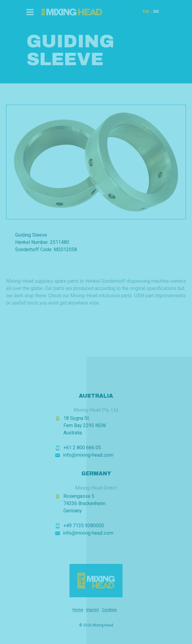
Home (78, 610)
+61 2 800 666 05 (82, 448)
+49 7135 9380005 (84, 526)
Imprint (93, 610)
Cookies (109, 610)
